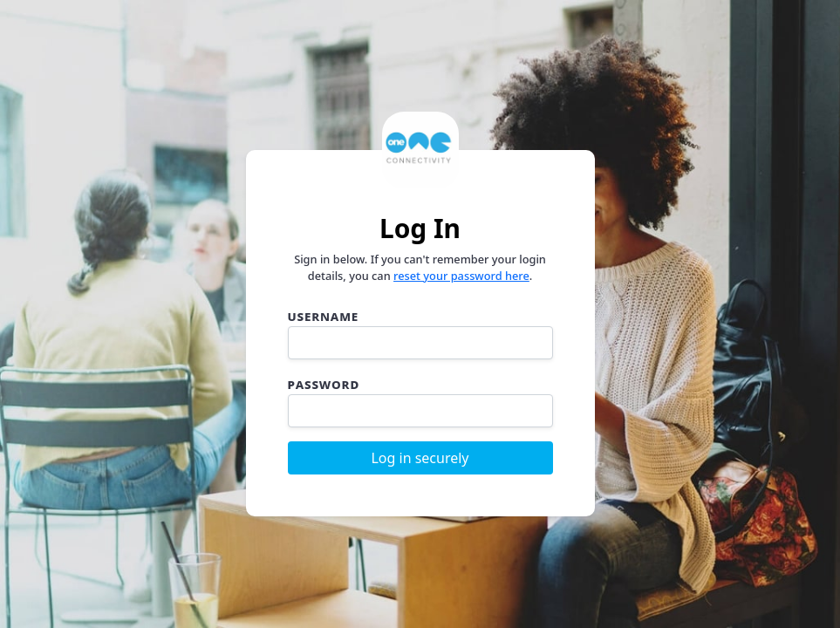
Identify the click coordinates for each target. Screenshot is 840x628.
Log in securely (420, 458)
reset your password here (461, 276)
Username (324, 316)
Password (324, 384)
